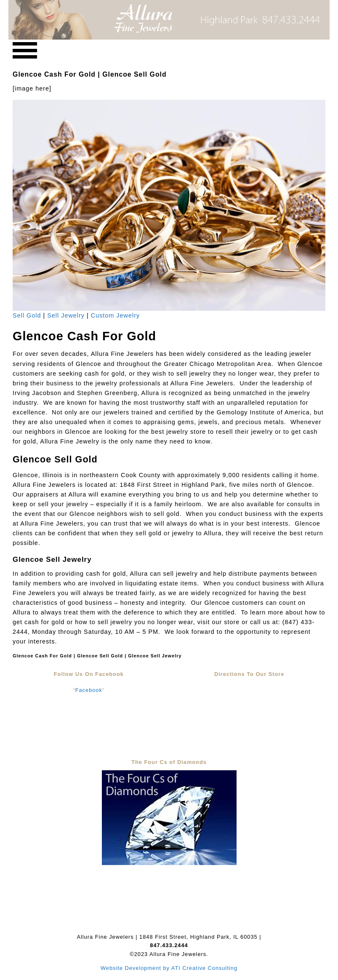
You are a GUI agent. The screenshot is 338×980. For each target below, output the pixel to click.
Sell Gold (27, 315)
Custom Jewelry (115, 315)
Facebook (89, 690)
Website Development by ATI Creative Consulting (169, 968)
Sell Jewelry (66, 315)
